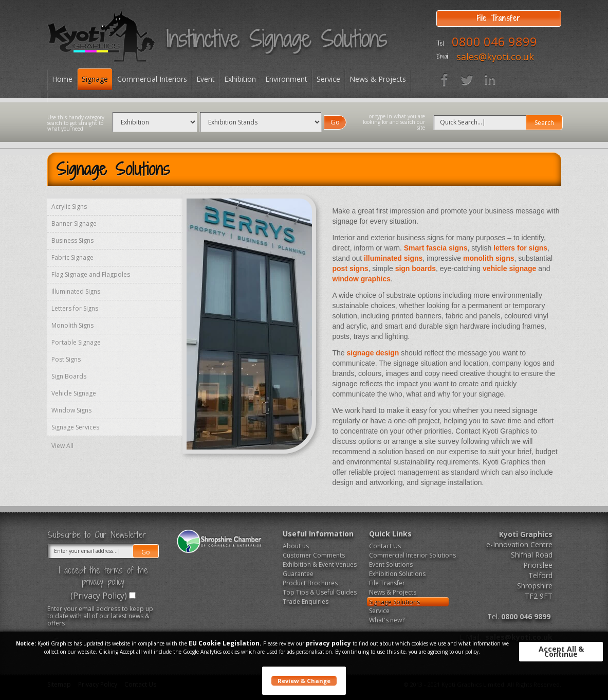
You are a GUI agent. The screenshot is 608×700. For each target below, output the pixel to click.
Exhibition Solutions (397, 574)
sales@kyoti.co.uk (495, 57)
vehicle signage (509, 268)
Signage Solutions (394, 602)
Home (62, 79)
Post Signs (66, 359)
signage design (373, 353)
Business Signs (72, 240)
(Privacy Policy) (99, 596)
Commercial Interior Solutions (409, 555)
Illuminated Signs (76, 291)
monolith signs (489, 258)
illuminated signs (393, 258)
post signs (351, 268)
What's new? (387, 620)
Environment (286, 79)
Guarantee (298, 574)
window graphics (362, 279)
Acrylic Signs (69, 207)
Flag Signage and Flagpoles (91, 274)
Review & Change (304, 681)
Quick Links (390, 534)
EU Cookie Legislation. (225, 643)
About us (296, 546)
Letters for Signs (75, 308)
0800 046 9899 (494, 41)
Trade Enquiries (306, 602)
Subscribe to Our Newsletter (97, 535)
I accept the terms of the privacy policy (103, 576)
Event (206, 79)
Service (328, 79)
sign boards (416, 268)
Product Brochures (310, 583)
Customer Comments (314, 555)
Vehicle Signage (74, 393)
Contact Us (385, 546)
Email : (444, 57)
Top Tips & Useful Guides (320, 592)
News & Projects (378, 79)
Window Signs (71, 410)
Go (335, 122)
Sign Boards (69, 376)
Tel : (442, 44)
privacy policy (328, 643)
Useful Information (318, 534)
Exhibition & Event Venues (320, 564)
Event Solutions (391, 564)
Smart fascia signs (436, 248)
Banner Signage (74, 223)
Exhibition (240, 79)
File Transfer (387, 583)
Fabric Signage (72, 257)
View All (62, 446)
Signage (95, 79)
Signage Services (75, 427)
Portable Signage (76, 342)
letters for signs (520, 248)
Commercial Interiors (152, 79)
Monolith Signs (72, 325)
